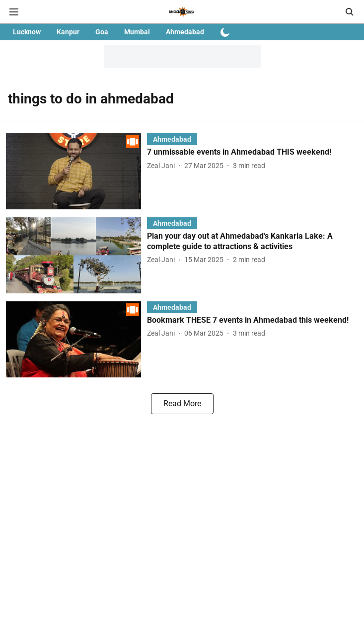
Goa (102, 32)
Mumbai (137, 32)
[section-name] (172, 139)
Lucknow (27, 32)
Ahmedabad (185, 32)
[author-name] (163, 166)
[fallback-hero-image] (76, 171)
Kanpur (68, 32)
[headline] (253, 152)
